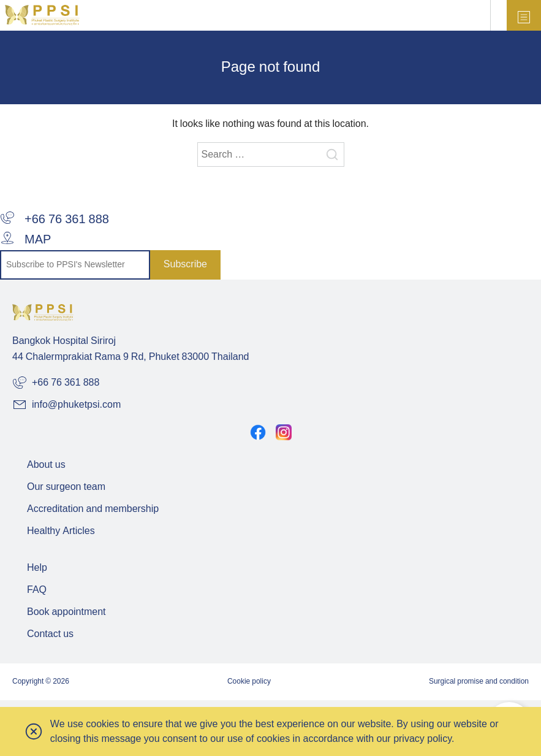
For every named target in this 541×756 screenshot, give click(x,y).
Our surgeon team (66, 487)
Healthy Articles (61, 531)
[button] (34, 731)
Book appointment (66, 612)
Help (37, 568)
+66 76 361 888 (55, 220)
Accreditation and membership (93, 509)
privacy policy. (424, 739)
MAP (25, 240)
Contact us (50, 634)
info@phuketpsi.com (66, 405)
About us (46, 465)
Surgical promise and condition (479, 682)
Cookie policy (249, 682)
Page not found (270, 68)
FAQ (37, 590)
